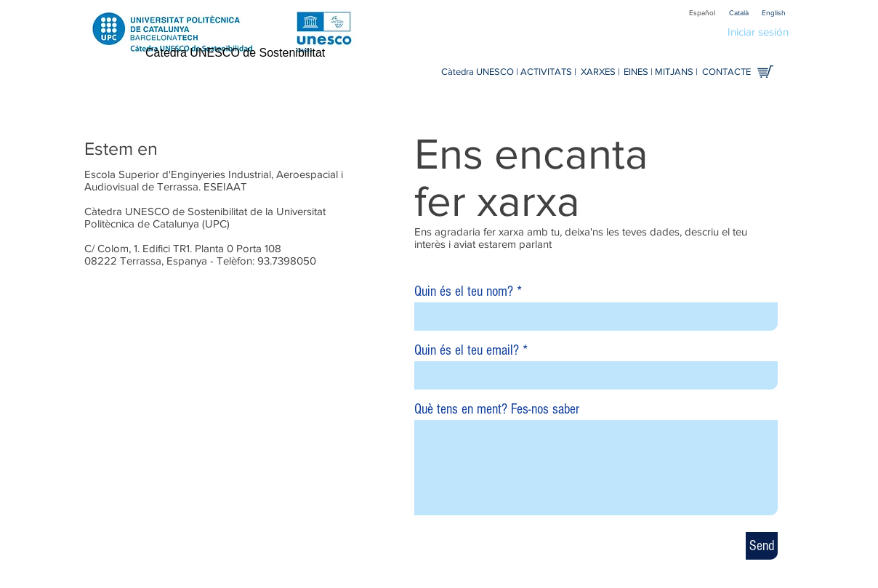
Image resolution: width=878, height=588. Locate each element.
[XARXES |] (600, 72)
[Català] (738, 13)
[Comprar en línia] (765, 72)
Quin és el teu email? (467, 350)
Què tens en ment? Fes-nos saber (497, 409)
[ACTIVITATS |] (548, 72)
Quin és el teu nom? (464, 291)
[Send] (762, 546)
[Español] (702, 13)
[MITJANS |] (676, 72)
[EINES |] (638, 72)
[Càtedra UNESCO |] (479, 72)
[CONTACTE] (726, 72)
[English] (773, 13)
